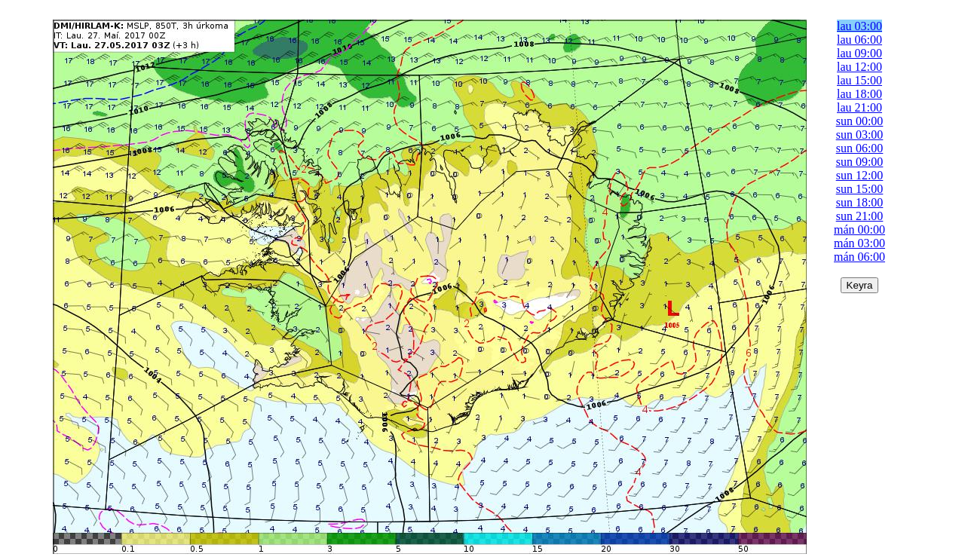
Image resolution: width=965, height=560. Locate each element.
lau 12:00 (859, 67)
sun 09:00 (860, 162)
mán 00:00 (859, 230)
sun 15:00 (860, 189)
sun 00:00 (860, 121)
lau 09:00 (859, 53)
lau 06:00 (859, 40)
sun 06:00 (860, 148)
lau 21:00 (859, 107)
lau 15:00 (859, 80)
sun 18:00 (860, 202)
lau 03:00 (859, 26)
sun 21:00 (860, 216)
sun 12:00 (860, 175)
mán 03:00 (859, 243)
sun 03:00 (860, 135)
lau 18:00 (859, 94)
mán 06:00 (859, 257)
